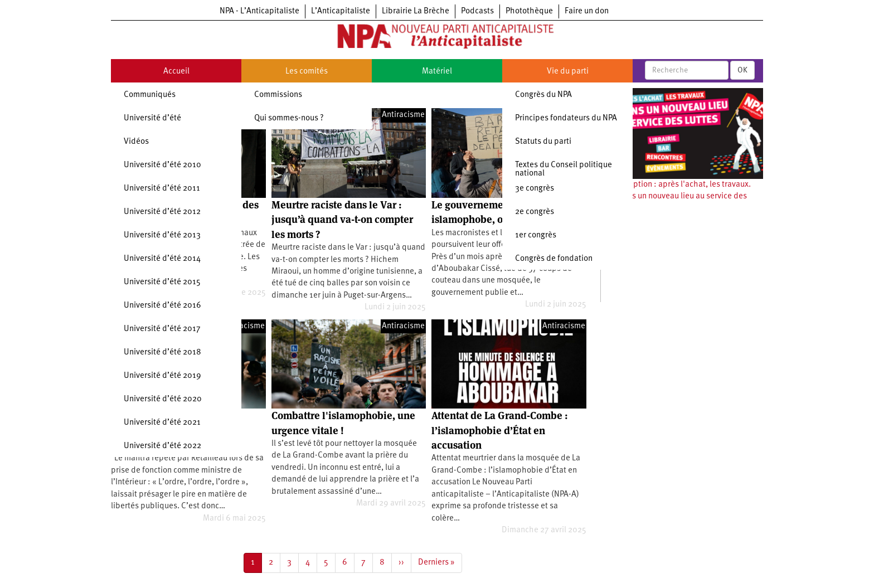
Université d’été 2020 (163, 399)
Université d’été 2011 (162, 189)
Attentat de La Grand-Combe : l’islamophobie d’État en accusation (500, 430)
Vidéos (136, 142)
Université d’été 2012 (162, 212)
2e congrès (535, 212)
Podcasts (477, 11)
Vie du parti (568, 72)
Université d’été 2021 (162, 423)
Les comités (307, 72)
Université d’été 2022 (162, 446)
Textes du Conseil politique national (564, 169)
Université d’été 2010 (162, 165)
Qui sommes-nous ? (289, 118)
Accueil (176, 72)
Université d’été (152, 118)
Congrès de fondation (554, 259)
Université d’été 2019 (162, 376)
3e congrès (535, 189)
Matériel (437, 72)
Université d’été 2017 (162, 329)
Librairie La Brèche (416, 11)
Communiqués (150, 95)
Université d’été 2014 (162, 259)
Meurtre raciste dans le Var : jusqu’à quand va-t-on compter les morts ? (342, 220)
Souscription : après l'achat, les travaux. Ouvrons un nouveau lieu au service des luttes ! (679, 197)
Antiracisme (403, 115)
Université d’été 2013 (162, 235)
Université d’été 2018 (162, 353)
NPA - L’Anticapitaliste (259, 11)
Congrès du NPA (543, 95)
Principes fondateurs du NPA (566, 118)
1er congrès (536, 235)
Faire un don (587, 11)
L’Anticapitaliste (341, 11)
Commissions (278, 95)
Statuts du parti (543, 142)
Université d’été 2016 (162, 306)
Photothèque (529, 11)
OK (742, 70)
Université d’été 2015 (162, 282)
